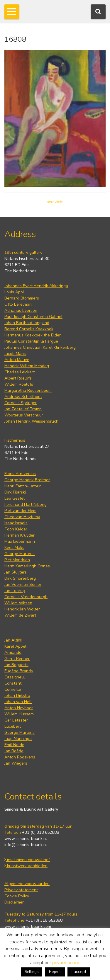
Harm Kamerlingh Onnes (27, 566)
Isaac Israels (16, 523)
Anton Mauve (17, 360)
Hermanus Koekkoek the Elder (33, 335)
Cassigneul (15, 677)
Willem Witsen (18, 603)
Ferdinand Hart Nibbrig (26, 505)
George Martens (20, 554)
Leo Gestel (15, 498)
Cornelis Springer (21, 403)
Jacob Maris (15, 354)
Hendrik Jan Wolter (22, 609)
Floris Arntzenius (20, 474)
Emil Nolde (14, 745)
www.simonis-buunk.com (28, 927)
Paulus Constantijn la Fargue (31, 341)
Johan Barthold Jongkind (27, 323)
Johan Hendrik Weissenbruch (31, 421)
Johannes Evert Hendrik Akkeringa (36, 286)
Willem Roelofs (19, 384)
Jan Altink (13, 640)
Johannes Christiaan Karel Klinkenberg (40, 347)
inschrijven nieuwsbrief (27, 860)
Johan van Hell (18, 702)
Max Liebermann (20, 541)
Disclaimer (14, 902)
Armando (13, 653)
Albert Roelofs (18, 378)
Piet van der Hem (20, 511)
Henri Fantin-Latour (23, 486)
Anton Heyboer (19, 708)
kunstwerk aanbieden (26, 866)
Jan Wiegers (16, 763)
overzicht (55, 202)
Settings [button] (32, 972)
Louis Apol (14, 292)
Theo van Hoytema (22, 517)
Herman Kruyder (20, 535)
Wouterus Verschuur (24, 415)
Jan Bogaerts (16, 665)
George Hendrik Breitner (27, 480)
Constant (13, 683)
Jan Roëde (14, 751)
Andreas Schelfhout (23, 397)
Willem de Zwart (20, 615)
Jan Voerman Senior (23, 585)
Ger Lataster (16, 720)
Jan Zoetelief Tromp (23, 409)
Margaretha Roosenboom (28, 391)
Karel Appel (15, 646)
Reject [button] (55, 972)
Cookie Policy (17, 896)
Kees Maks (14, 548)
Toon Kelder (16, 529)
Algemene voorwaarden (27, 884)
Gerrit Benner (17, 659)
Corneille (13, 689)
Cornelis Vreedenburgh (26, 597)
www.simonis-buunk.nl (26, 839)
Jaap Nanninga (18, 739)
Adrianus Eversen (21, 310)
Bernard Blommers (22, 298)
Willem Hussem (19, 714)
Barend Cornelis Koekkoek (29, 329)
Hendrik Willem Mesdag (27, 366)
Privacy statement (21, 890)
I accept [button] (79, 972)
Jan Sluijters (16, 572)
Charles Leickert (20, 372)
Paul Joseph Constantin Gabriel (33, 317)
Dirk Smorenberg (20, 578)
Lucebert (13, 726)
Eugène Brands (19, 671)
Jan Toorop (15, 591)
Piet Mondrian (17, 560)
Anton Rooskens (20, 757)
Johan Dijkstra (17, 696)
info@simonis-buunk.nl (26, 845)
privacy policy (66, 963)
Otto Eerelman (18, 304)
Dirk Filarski (15, 492)
